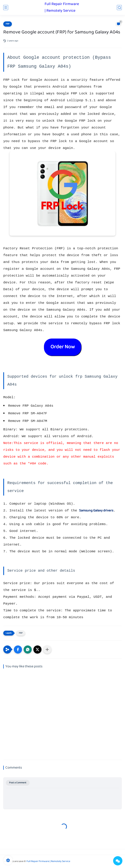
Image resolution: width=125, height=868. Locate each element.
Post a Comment (18, 783)
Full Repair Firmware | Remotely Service (62, 7)
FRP (8, 24)
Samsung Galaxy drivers (96, 511)
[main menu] (6, 8)
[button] (18, 649)
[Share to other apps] (47, 649)
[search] (119, 8)
